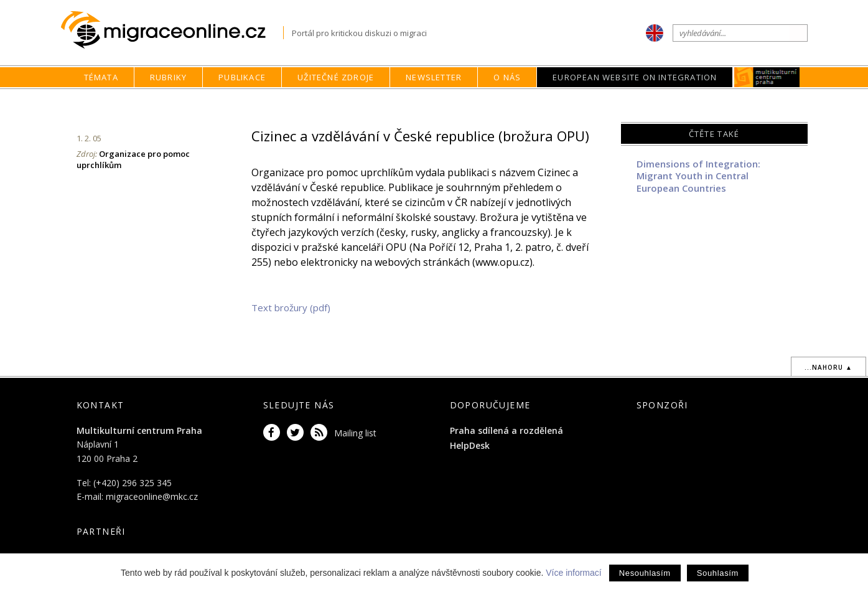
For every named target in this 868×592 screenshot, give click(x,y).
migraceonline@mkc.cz (152, 496)
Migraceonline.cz (172, 30)
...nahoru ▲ (828, 367)
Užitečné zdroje (336, 77)
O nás (507, 77)
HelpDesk (470, 445)
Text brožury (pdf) (291, 308)
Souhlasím (718, 573)
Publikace (242, 77)
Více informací (573, 573)
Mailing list (355, 433)
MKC (768, 77)
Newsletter (434, 77)
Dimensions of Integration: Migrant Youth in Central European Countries (698, 176)
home (548, 101)
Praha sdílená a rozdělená (506, 430)
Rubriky (168, 77)
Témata (101, 77)
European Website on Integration (635, 77)
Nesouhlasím (645, 573)
